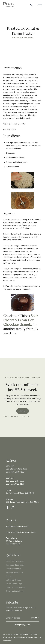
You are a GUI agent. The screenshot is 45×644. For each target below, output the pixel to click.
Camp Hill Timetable (15, 561)
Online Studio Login (14, 584)
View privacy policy (22, 625)
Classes (9, 576)
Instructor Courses (13, 580)
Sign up (23, 411)
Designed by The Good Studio (14, 637)
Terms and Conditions (15, 591)
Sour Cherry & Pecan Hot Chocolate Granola (21, 321)
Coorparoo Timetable (15, 565)
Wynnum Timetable (14, 573)
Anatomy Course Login (15, 587)
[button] (40, 5)
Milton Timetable (13, 569)
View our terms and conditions (16, 416)
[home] (9, 5)
